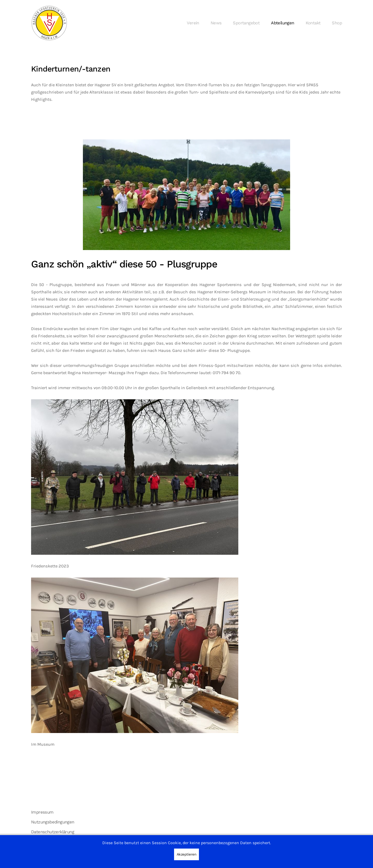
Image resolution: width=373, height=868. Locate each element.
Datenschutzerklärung (53, 832)
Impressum (42, 812)
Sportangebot (246, 23)
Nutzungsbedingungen (53, 822)
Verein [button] (193, 23)
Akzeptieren (187, 854)
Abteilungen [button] (282, 23)
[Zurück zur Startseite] (49, 23)
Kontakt (313, 23)
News (216, 23)
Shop (337, 23)
